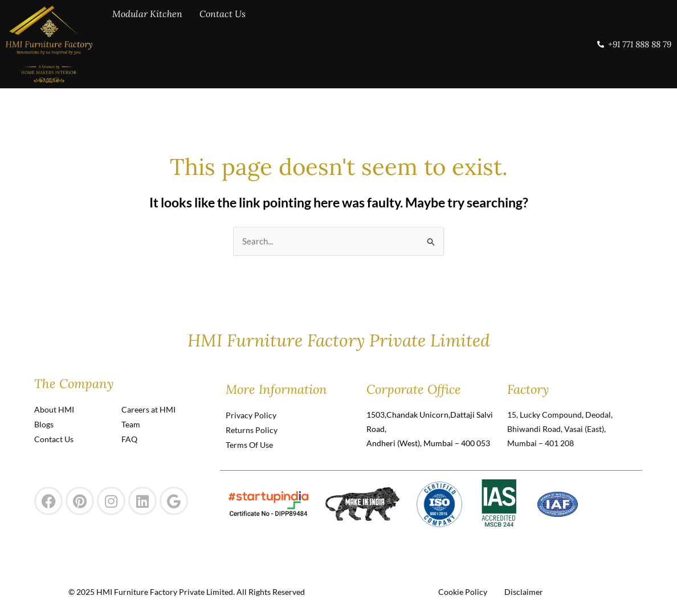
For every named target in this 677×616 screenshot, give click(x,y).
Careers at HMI (148, 409)
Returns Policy (252, 430)
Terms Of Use (249, 445)
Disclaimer (524, 592)
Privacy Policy (251, 415)
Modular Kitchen (147, 43)
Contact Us (223, 43)
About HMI (54, 409)
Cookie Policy (463, 592)
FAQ (129, 439)
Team (131, 424)
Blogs (44, 424)
